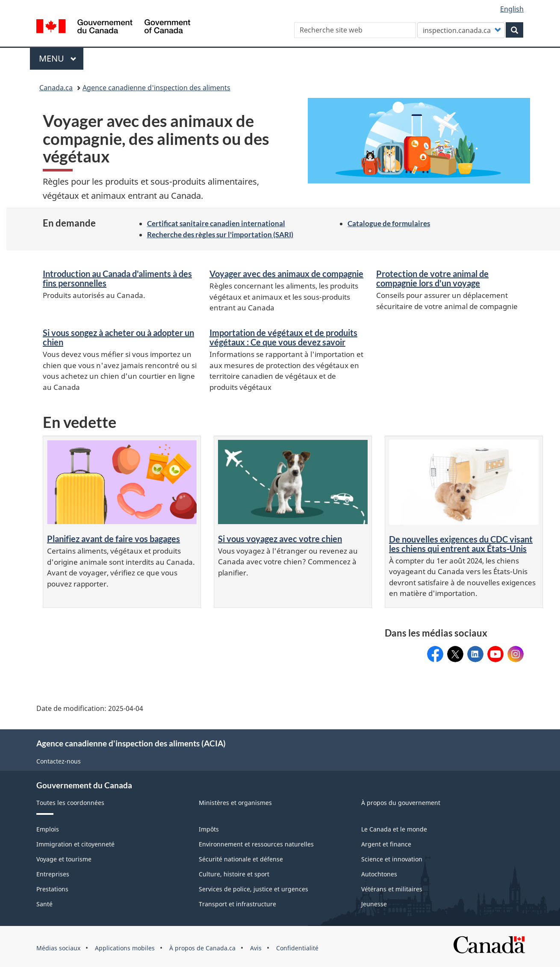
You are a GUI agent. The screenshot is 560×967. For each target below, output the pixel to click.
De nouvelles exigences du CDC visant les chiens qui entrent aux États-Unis (461, 544)
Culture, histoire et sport (234, 874)
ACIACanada (435, 651)
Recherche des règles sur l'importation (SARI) (220, 234)
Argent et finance (386, 844)
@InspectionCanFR (455, 651)
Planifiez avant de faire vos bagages (113, 539)
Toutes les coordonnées (70, 803)
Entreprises (53, 874)
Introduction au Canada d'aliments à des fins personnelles (117, 278)
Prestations (52, 889)
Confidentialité (297, 948)
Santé (44, 904)
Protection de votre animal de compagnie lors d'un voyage (432, 278)
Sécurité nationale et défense (241, 859)
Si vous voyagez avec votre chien (280, 539)
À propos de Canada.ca (202, 948)
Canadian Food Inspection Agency (475, 654)
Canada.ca (56, 88)
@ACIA (495, 651)
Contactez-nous (59, 761)
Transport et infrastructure (237, 904)
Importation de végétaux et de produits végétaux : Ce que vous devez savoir (283, 337)
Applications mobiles (125, 948)
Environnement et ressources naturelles (256, 844)
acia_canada (516, 651)
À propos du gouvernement (401, 803)
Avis (256, 948)
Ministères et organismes (235, 803)
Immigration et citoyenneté (75, 844)
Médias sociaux (58, 948)
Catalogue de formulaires (389, 223)
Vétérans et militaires (392, 889)
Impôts (209, 829)
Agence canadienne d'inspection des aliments (156, 88)
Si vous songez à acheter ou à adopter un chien (118, 337)
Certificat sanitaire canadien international (216, 223)
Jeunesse (374, 904)
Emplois (48, 829)
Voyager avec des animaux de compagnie (286, 274)
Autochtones (379, 874)
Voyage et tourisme (64, 859)
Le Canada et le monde (394, 829)
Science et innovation (392, 859)
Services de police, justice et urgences (253, 889)
